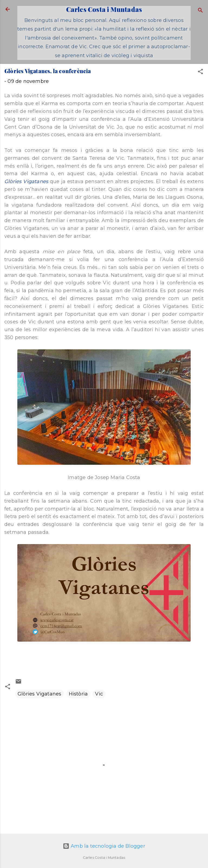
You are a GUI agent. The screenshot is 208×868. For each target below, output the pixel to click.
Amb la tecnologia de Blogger (104, 846)
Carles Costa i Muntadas (104, 9)
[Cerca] (200, 11)
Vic (99, 694)
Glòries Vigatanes (26, 181)
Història (78, 694)
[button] (200, 72)
